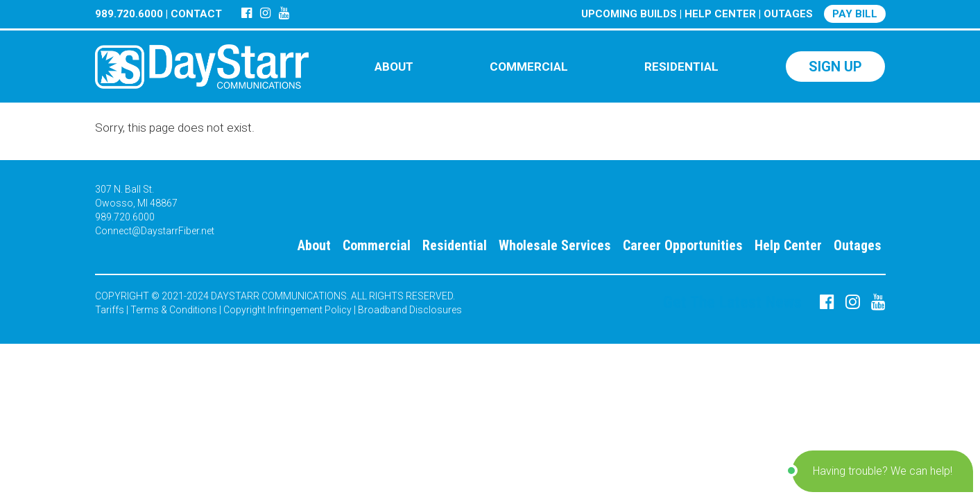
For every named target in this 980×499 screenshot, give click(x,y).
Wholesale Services (555, 245)
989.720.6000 (129, 14)
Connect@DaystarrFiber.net (155, 231)
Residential (455, 245)
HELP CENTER (720, 14)
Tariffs (110, 310)
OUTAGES (788, 14)
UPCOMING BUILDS (629, 14)
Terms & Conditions (174, 310)
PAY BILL (855, 14)
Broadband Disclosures (410, 310)
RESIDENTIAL (681, 67)
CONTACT (196, 14)
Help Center (788, 245)
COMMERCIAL (529, 67)
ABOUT (394, 67)
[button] (883, 471)
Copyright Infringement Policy (287, 310)
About (314, 245)
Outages (858, 245)
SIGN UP (835, 67)
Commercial (377, 245)
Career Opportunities (683, 245)
